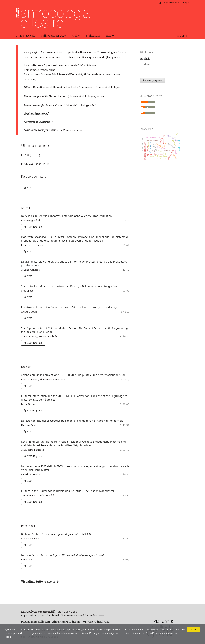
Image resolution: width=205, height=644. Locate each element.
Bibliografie (93, 36)
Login (186, 3)
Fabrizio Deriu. (63, 555)
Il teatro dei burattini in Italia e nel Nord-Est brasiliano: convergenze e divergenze (72, 307)
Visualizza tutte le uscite (38, 582)
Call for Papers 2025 (53, 36)
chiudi (193, 629)
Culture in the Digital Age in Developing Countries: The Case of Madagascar (68, 491)
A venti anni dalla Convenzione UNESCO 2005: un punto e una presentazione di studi (73, 375)
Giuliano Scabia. (57, 534)
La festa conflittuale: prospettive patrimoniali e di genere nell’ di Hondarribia (72, 421)
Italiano (146, 64)
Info (109, 36)
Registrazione (170, 3)
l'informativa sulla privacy (80, 633)
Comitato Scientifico (35, 114)
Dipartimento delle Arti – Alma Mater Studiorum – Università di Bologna (65, 622)
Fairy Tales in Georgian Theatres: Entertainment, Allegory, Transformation (66, 216)
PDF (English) (34, 227)
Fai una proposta (153, 80)
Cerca (182, 36)
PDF (29, 187)
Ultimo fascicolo (25, 36)
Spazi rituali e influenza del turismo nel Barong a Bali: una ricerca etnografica (69, 286)
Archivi (76, 36)
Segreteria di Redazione (37, 122)
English (145, 59)
